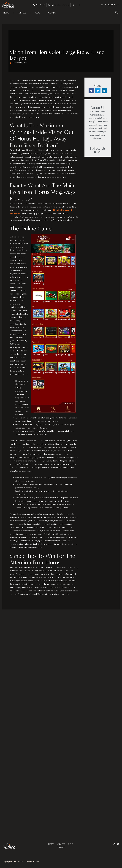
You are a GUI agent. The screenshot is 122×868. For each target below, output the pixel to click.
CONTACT (53, 13)
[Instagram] (114, 844)
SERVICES (22, 13)
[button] (117, 12)
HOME (6, 13)
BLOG (37, 13)
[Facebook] (118, 844)
